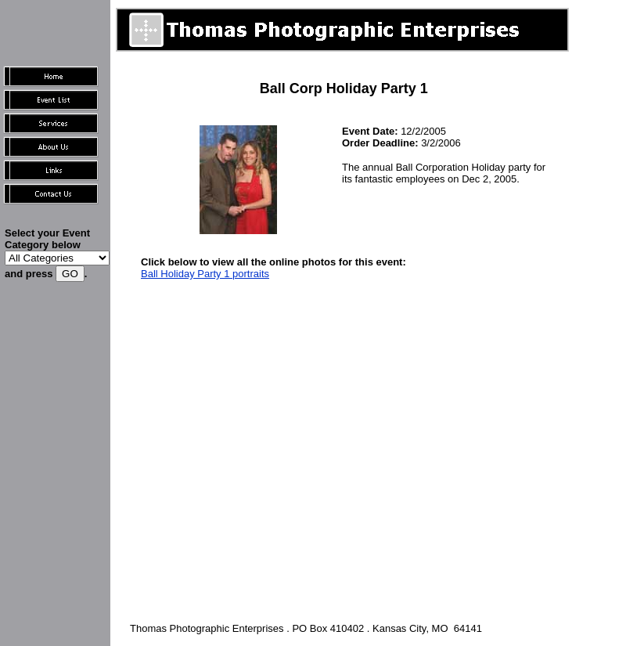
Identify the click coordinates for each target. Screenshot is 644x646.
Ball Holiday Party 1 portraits (205, 274)
